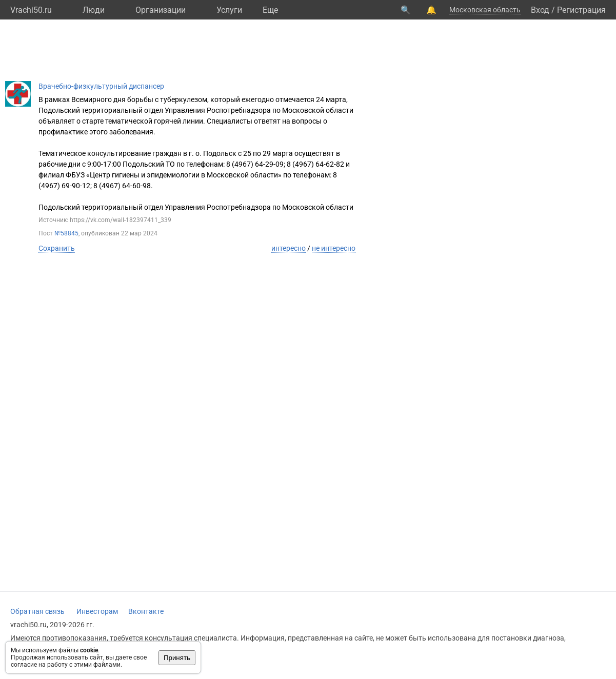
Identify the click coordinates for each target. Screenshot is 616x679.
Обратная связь (37, 611)
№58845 (66, 233)
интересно (289, 248)
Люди (94, 10)
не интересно (334, 248)
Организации (161, 10)
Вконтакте (146, 611)
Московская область (485, 10)
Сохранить (57, 248)
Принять (177, 658)
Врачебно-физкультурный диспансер (101, 86)
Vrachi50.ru (31, 10)
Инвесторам (97, 611)
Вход (540, 10)
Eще (270, 10)
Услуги (229, 10)
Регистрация (581, 10)
